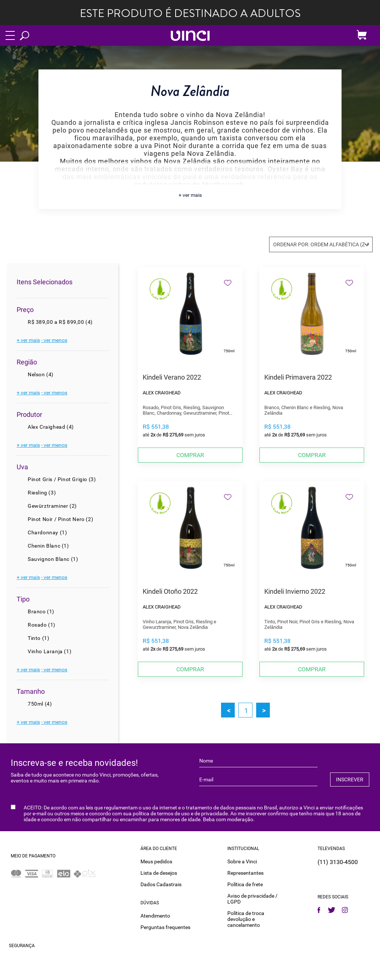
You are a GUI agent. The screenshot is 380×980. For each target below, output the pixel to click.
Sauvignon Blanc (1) (53, 559)
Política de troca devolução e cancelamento (246, 919)
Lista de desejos (159, 873)
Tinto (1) (38, 638)
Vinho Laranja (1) (50, 651)
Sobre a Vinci (242, 861)
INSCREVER (350, 779)
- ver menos (54, 340)
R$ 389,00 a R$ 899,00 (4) (60, 322)
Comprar (190, 455)
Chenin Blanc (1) (48, 546)
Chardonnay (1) (47, 532)
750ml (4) (40, 704)
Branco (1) (41, 611)
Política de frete (245, 884)
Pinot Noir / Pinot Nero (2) (60, 519)
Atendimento (155, 916)
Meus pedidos (156, 861)
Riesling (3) (42, 493)
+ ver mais (190, 195)
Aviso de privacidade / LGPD (252, 899)
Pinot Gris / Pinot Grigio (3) (62, 479)
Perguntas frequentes (165, 927)
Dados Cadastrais (161, 884)
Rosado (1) (42, 625)
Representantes (245, 873)
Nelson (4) (41, 374)
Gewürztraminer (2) (52, 506)
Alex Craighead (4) (51, 427)
